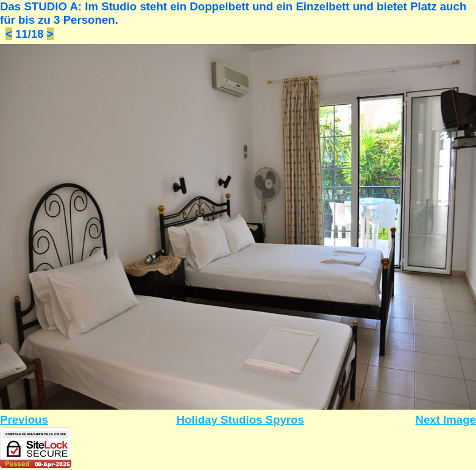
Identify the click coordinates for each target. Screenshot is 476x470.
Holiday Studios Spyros (240, 420)
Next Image (446, 420)
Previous (24, 420)
